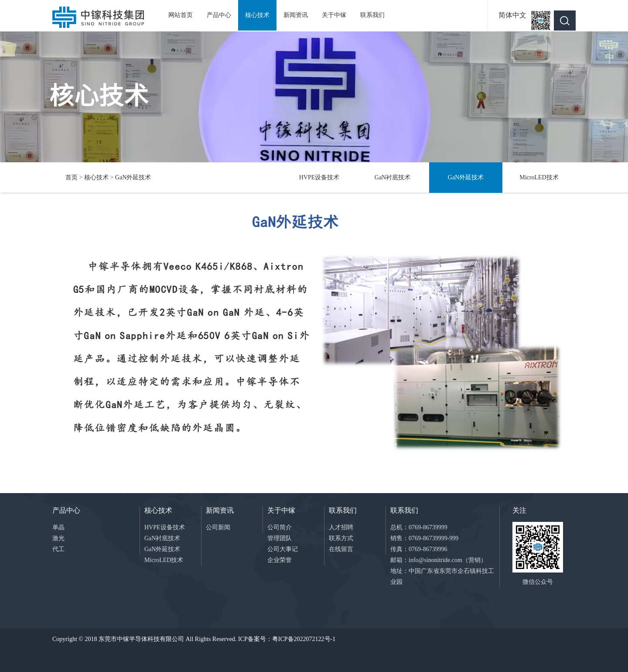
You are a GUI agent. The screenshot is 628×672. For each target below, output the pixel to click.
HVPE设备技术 (319, 177)
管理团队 (280, 538)
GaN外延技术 (133, 177)
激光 (58, 538)
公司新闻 (218, 527)
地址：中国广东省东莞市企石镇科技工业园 (442, 576)
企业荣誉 (280, 560)
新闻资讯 (296, 15)
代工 (58, 549)
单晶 (58, 527)
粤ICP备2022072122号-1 (304, 639)
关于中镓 (334, 15)
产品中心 (219, 15)
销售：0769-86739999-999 (424, 538)
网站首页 (181, 15)
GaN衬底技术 (392, 177)
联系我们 (372, 15)
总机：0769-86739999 (419, 527)
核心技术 (257, 15)
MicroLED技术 (539, 177)
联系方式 (341, 538)
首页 (72, 177)
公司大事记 (283, 549)
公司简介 (280, 527)
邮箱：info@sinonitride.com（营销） (439, 560)
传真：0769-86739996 (419, 549)
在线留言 (341, 549)
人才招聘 (341, 527)
